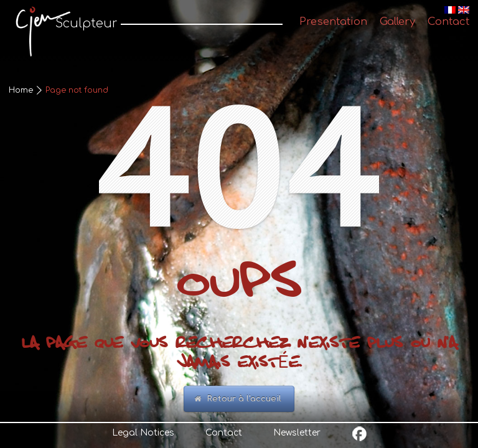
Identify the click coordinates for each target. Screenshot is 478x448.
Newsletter (297, 433)
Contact (224, 433)
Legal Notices (143, 433)
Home (21, 90)
